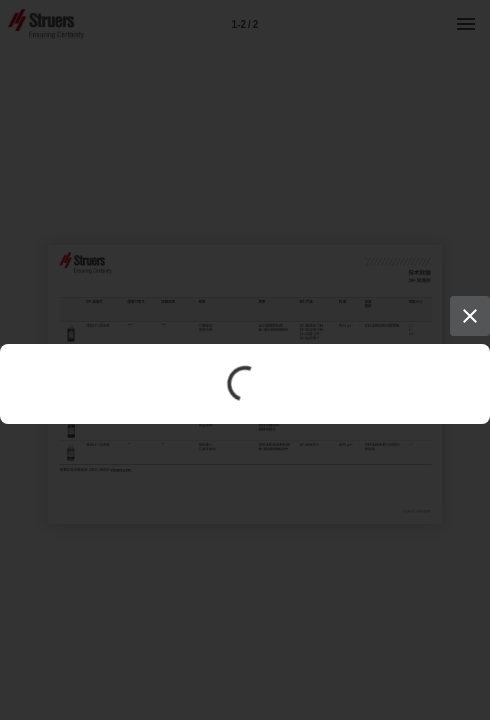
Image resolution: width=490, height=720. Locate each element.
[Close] (470, 316)
